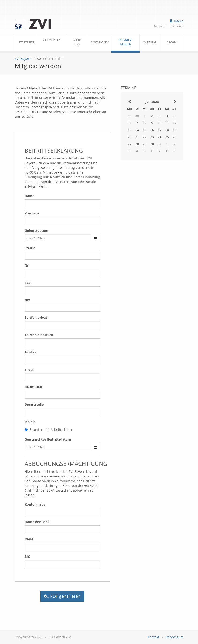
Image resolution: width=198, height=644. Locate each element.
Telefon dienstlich (39, 335)
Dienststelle (34, 404)
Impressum (176, 26)
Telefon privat (36, 317)
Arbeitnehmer (59, 429)
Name (29, 196)
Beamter (34, 429)
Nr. (27, 265)
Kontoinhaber (36, 504)
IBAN (29, 539)
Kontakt (158, 26)
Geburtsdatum (36, 231)
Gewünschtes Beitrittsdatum (48, 439)
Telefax (30, 352)
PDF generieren (62, 596)
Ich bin (30, 422)
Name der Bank (37, 522)
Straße (30, 248)
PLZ (28, 283)
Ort (27, 300)
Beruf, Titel (33, 387)
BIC (27, 557)
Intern (177, 21)
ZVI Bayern (23, 59)
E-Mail (30, 370)
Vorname (32, 213)
